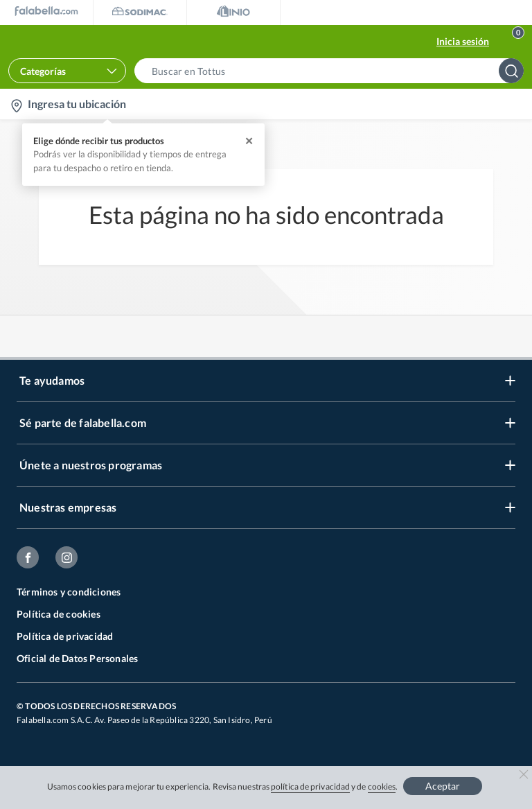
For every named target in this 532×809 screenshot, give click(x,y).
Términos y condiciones (69, 592)
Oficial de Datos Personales (77, 658)
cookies (382, 786)
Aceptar (443, 786)
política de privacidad (310, 786)
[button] (333, 71)
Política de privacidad (65, 636)
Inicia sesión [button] (463, 41)
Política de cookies (59, 614)
